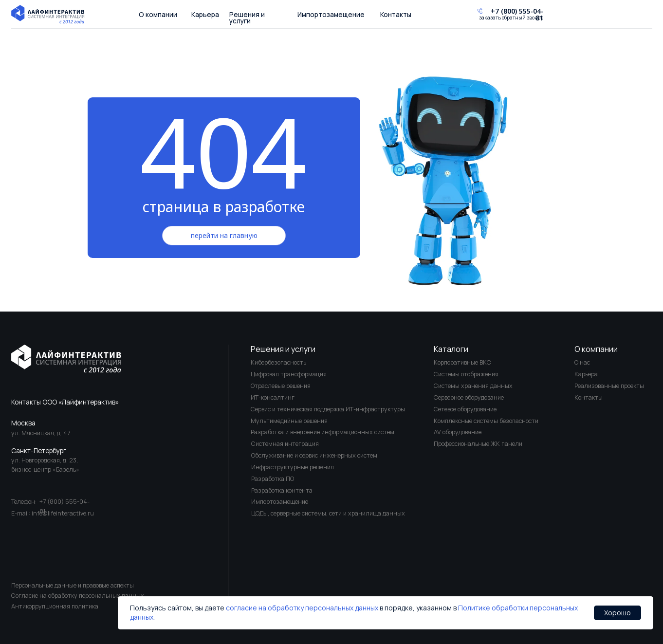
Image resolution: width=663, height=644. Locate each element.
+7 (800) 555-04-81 (517, 14)
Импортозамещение (331, 15)
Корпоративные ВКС (462, 362)
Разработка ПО (273, 479)
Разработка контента (282, 490)
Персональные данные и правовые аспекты (73, 585)
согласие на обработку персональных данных (302, 608)
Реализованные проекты (609, 386)
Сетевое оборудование (465, 409)
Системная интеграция (285, 444)
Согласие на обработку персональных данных (78, 596)
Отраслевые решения (281, 386)
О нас (582, 362)
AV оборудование (458, 432)
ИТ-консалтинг (273, 397)
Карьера (205, 15)
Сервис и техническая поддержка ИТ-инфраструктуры (328, 409)
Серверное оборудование (469, 397)
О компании (158, 15)
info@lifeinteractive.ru (63, 513)
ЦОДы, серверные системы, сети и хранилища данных (328, 513)
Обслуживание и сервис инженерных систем (314, 455)
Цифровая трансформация (289, 374)
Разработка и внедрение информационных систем (322, 432)
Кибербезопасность (278, 362)
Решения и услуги (247, 18)
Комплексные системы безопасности (486, 421)
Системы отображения (466, 374)
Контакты (396, 15)
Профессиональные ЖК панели (478, 444)
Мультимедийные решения (289, 421)
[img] (66, 359)
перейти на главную (224, 235)
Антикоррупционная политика (55, 606)
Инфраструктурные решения (293, 467)
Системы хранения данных (473, 386)
